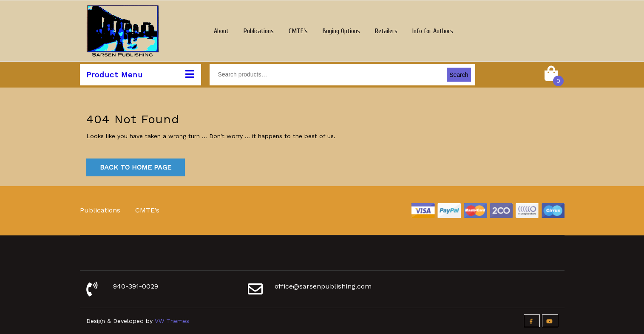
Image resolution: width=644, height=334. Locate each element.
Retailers (386, 31)
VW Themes (171, 321)
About (221, 31)
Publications (259, 31)
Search (459, 74)
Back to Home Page (136, 167)
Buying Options (341, 31)
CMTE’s (298, 31)
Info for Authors (433, 31)
